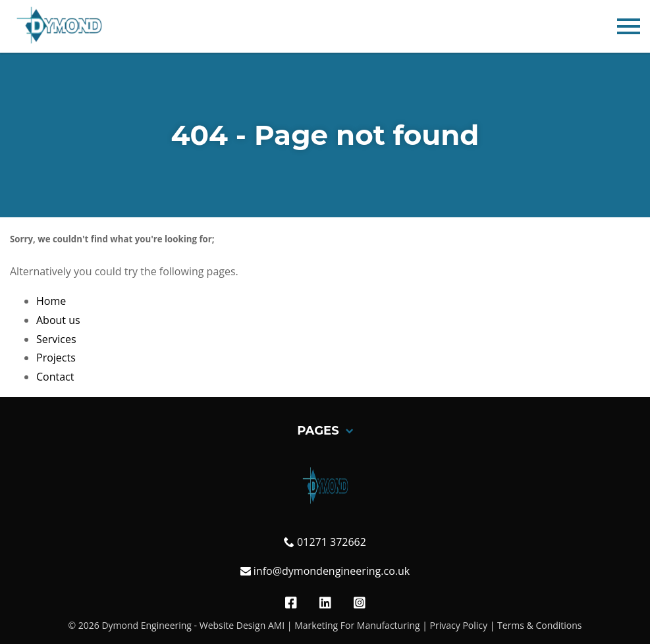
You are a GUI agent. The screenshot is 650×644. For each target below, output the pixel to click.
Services (56, 339)
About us (58, 320)
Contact (55, 377)
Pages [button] (325, 431)
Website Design (232, 625)
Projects (56, 358)
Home (51, 301)
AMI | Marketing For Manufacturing (344, 625)
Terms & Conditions (540, 625)
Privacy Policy (459, 625)
